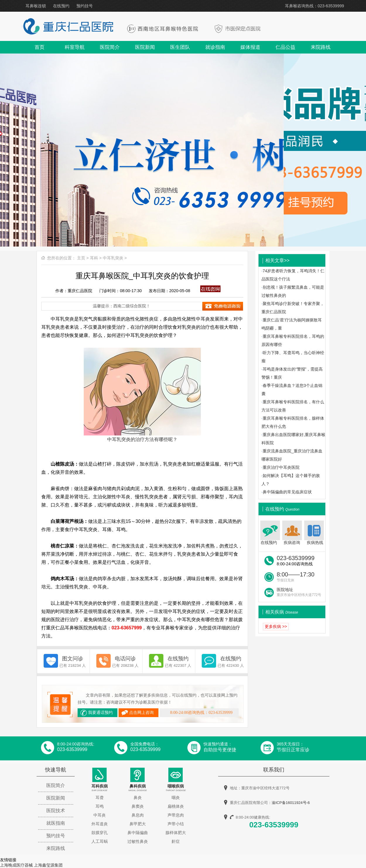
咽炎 (176, 798)
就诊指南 (215, 47)
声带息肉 (176, 815)
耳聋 (100, 798)
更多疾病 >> (276, 626)
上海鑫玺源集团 (48, 865)
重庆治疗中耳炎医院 (281, 467)
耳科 (94, 258)
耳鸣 (100, 806)
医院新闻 (145, 47)
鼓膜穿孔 (100, 833)
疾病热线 (315, 533)
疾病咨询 (292, 533)
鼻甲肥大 (138, 824)
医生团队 (180, 47)
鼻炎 (138, 798)
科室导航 (75, 47)
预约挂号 (85, 6)
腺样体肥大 (176, 833)
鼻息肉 (138, 815)
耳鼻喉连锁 (36, 6)
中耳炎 (100, 815)
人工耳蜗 (100, 841)
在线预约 (61, 6)
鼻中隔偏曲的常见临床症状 (287, 492)
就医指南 (56, 823)
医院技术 (56, 811)
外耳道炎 (100, 824)
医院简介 (110, 47)
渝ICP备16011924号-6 (291, 803)
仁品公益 (285, 47)
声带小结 (176, 824)
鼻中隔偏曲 (138, 833)
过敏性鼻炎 (138, 841)
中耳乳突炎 (113, 258)
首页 (40, 47)
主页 (81, 258)
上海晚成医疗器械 (16, 865)
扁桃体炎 (176, 806)
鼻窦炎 (138, 806)
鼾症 (176, 841)
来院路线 (321, 47)
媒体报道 (250, 47)
